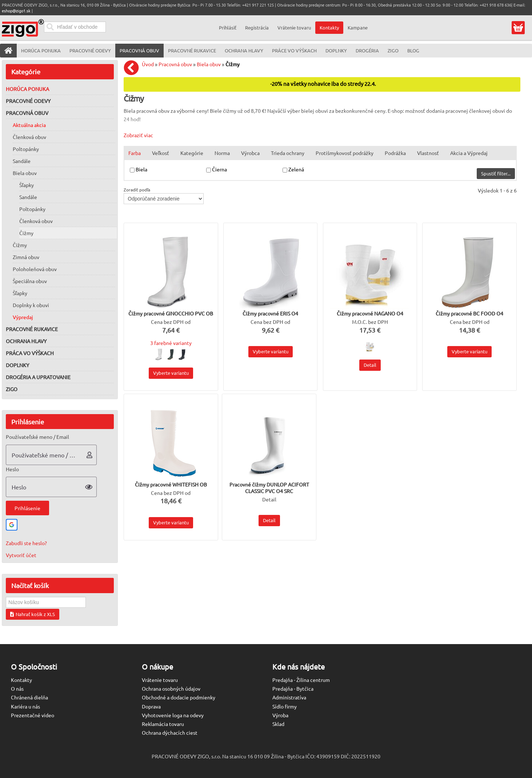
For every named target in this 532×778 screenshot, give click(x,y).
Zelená (297, 169)
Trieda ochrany (288, 153)
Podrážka (395, 153)
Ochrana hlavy (26, 341)
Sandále (22, 161)
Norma (222, 153)
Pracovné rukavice (32, 329)
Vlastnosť (428, 153)
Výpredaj (23, 317)
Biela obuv (25, 173)
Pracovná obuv (27, 113)
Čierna (220, 169)
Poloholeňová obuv (35, 269)
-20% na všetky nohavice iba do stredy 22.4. (323, 84)
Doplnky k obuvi (31, 305)
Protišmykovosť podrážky (345, 153)
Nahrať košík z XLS (33, 614)
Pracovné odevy (28, 101)
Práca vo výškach (30, 353)
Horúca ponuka (27, 89)
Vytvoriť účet (21, 555)
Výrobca (250, 153)
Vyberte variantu (171, 373)
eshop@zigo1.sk (16, 11)
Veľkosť (161, 153)
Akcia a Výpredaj (469, 153)
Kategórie (192, 153)
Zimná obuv (26, 257)
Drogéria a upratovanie (38, 377)
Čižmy (26, 233)
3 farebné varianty (171, 343)
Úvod (148, 64)
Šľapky (27, 185)
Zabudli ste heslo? (26, 543)
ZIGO (12, 389)
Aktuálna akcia (29, 125)
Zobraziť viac (138, 135)
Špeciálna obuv (30, 281)
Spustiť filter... (496, 173)
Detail (370, 365)
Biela (142, 169)
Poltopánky (26, 149)
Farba (135, 153)
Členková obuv (29, 137)
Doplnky (17, 365)
